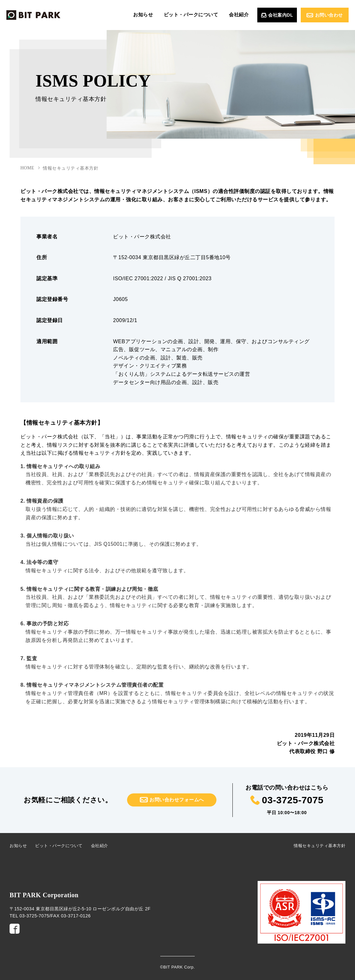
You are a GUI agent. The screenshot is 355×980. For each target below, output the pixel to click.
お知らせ (159, 15)
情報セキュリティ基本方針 (320, 846)
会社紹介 (242, 15)
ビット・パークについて (200, 15)
